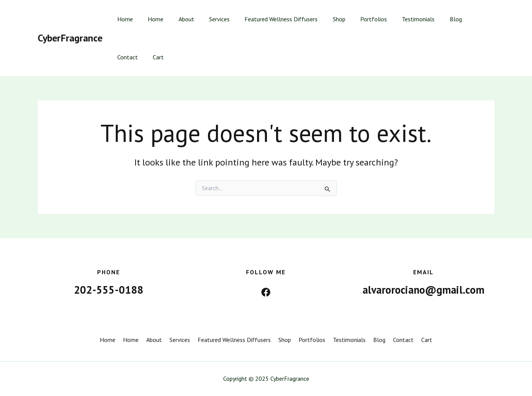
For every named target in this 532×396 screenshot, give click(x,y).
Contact (461, 19)
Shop (324, 19)
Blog (432, 19)
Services (210, 19)
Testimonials (398, 19)
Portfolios (356, 19)
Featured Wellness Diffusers (269, 19)
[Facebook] (266, 292)
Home (124, 19)
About (180, 19)
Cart (122, 57)
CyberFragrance (70, 38)
